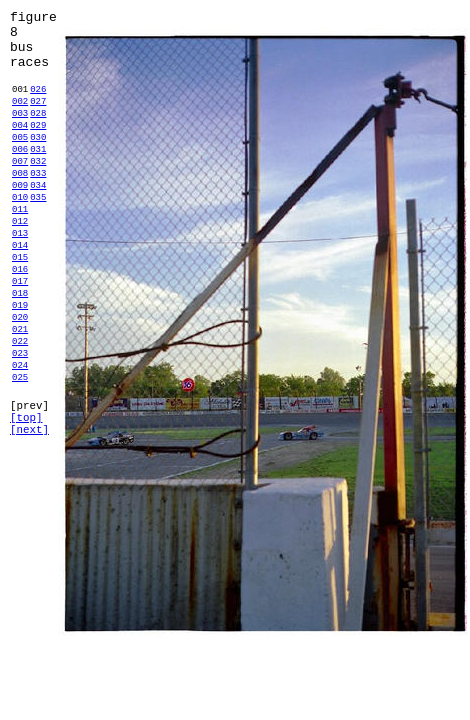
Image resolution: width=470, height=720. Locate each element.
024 (20, 448)
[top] (26, 512)
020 (20, 388)
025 (20, 463)
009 (20, 223)
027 (38, 118)
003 (20, 133)
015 (20, 313)
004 (20, 148)
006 (20, 178)
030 (38, 163)
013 (20, 283)
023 (20, 433)
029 (38, 148)
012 (20, 268)
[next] (29, 527)
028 (38, 133)
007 (20, 193)
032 (38, 193)
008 (20, 208)
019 (20, 373)
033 (38, 208)
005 (20, 163)
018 (20, 358)
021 (20, 403)
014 (20, 298)
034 (38, 223)
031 (38, 178)
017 (20, 343)
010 (20, 238)
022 (20, 418)
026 (38, 103)
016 (20, 328)
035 (38, 238)
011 (20, 253)
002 (20, 118)
